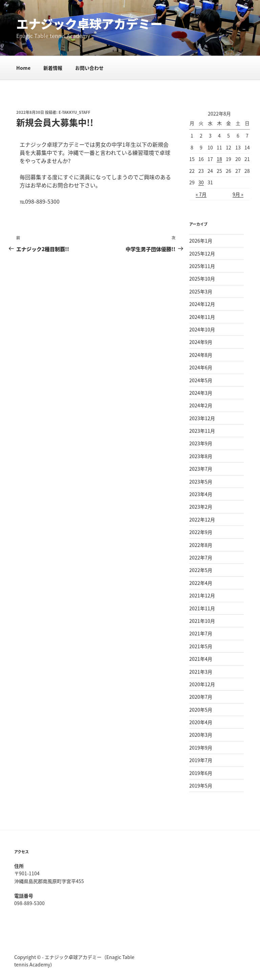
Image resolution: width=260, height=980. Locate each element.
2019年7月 (201, 760)
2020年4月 (201, 722)
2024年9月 (201, 342)
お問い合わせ (89, 68)
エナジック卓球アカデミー (89, 24)
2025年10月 (202, 279)
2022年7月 (201, 557)
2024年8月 (201, 355)
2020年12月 (202, 684)
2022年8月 (201, 545)
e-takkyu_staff (74, 112)
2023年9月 (201, 443)
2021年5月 (201, 646)
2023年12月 (202, 418)
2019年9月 (201, 748)
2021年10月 (202, 621)
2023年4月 (201, 494)
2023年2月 (201, 507)
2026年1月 (201, 241)
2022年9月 (201, 532)
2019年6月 (201, 773)
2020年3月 (201, 735)
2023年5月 (201, 482)
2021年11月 (202, 608)
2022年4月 (201, 583)
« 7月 (201, 194)
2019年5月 (201, 785)
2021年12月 (202, 595)
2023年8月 (201, 456)
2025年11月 (202, 266)
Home (23, 68)
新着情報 (53, 68)
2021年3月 (201, 672)
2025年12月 (202, 253)
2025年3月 (201, 291)
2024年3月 (201, 393)
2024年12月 (202, 304)
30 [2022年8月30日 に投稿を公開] (201, 182)
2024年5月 (201, 380)
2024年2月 (201, 405)
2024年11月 (202, 317)
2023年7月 (201, 469)
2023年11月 (202, 431)
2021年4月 (201, 659)
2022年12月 (202, 519)
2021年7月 (201, 633)
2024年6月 (201, 367)
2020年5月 (201, 710)
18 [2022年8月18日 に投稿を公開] (219, 159)
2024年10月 (202, 329)
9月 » (238, 194)
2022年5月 (201, 570)
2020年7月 (201, 697)
